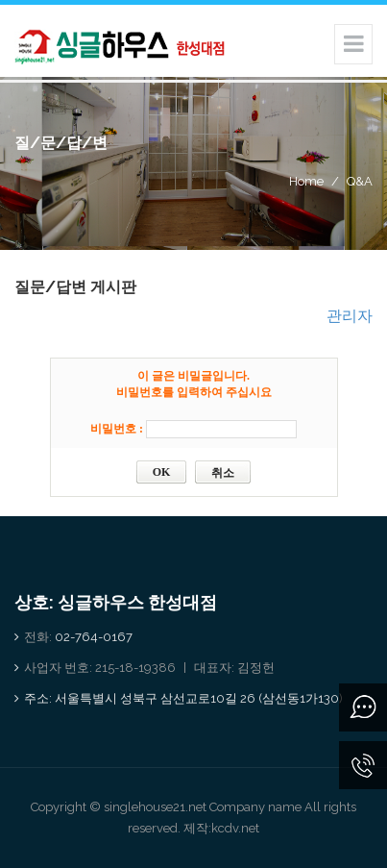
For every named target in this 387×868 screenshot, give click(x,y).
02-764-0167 (94, 637)
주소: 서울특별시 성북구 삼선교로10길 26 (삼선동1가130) (183, 698)
